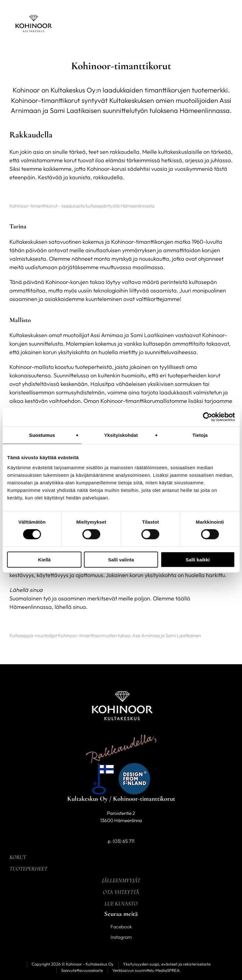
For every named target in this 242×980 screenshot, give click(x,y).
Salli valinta (121, 559)
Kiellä (44, 559)
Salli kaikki (198, 559)
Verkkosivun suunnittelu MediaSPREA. (147, 970)
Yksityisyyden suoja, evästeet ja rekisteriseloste (167, 964)
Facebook (121, 927)
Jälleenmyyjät (121, 880)
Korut (18, 857)
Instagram (121, 937)
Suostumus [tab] (42, 435)
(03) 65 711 (124, 841)
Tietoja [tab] (200, 435)
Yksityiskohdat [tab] (121, 435)
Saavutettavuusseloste (82, 970)
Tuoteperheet (28, 869)
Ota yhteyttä (121, 892)
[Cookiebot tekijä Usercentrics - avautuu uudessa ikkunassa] (207, 417)
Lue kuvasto (121, 904)
